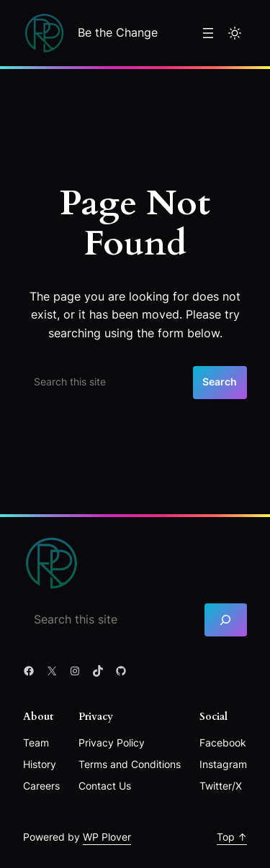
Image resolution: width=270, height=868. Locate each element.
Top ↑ (232, 837)
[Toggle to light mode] (235, 33)
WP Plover (107, 837)
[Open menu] (208, 33)
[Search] (226, 620)
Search (220, 382)
